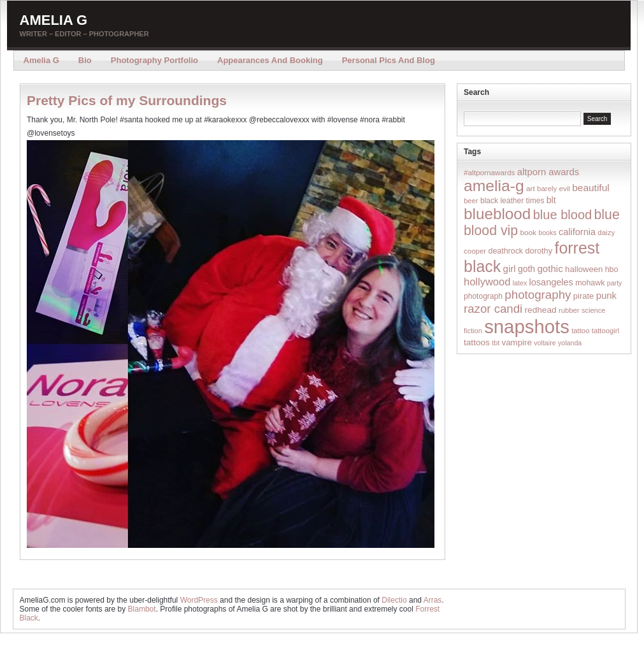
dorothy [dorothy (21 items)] (539, 251)
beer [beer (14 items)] (471, 201)
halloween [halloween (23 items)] (584, 269)
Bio (85, 60)
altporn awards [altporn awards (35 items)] (548, 172)
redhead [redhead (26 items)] (541, 310)
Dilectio (394, 600)
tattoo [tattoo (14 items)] (580, 331)
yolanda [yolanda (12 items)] (570, 343)
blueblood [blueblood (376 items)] (497, 214)
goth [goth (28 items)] (526, 269)
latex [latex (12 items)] (520, 283)
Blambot (142, 609)
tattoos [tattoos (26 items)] (477, 342)
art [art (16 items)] (531, 188)
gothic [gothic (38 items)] (550, 269)
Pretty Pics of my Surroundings (127, 100)
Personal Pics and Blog (389, 60)
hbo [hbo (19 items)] (612, 269)
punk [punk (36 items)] (606, 295)
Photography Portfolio (154, 60)
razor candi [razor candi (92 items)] (493, 309)
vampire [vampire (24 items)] (516, 342)
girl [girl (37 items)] (510, 269)
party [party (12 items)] (615, 283)
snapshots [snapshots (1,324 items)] (527, 327)
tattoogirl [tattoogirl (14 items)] (605, 331)
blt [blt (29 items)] (551, 200)
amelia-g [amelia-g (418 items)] (494, 186)
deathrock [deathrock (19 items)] (506, 251)
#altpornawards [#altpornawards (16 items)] (489, 172)
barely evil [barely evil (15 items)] (554, 189)
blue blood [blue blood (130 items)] (562, 215)
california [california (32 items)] (577, 232)
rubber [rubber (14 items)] (569, 310)
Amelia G (54, 20)
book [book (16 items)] (528, 232)
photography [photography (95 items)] (538, 295)
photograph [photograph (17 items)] (483, 296)
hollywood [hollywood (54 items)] (487, 282)
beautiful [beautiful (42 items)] (591, 188)
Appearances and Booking (270, 60)
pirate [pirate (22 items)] (583, 296)
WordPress (199, 600)
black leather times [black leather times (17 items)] (512, 201)
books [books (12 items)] (547, 233)
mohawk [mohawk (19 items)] (590, 283)
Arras (433, 600)
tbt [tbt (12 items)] (496, 343)
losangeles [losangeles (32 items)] (551, 282)
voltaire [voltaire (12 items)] (545, 343)
